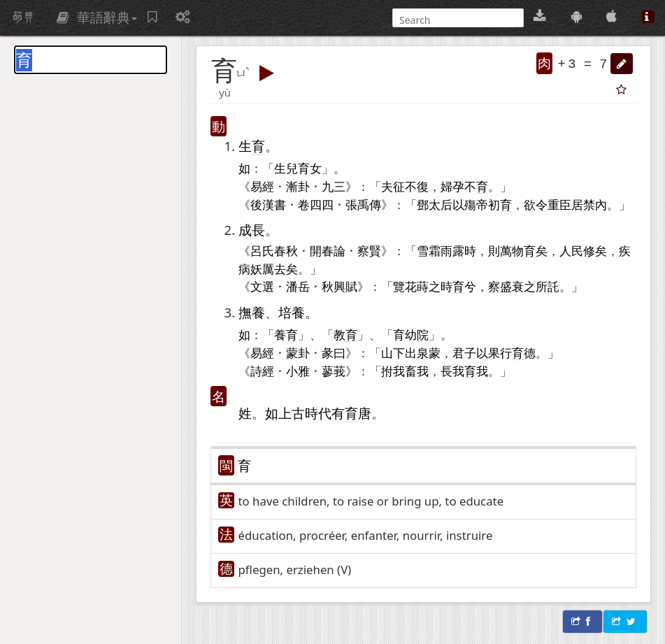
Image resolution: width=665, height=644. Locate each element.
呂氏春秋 (274, 250)
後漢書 (268, 204)
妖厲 (262, 269)
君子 (464, 352)
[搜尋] (457, 20)
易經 (262, 186)
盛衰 (512, 286)
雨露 (452, 250)
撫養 (252, 312)
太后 (441, 204)
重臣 (559, 204)
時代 (318, 413)
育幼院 (411, 334)
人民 (571, 250)
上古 (292, 413)
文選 (262, 286)
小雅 (298, 371)
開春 (322, 250)
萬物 (512, 250)
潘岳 (298, 286)
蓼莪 (334, 371)
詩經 (262, 371)
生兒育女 (298, 168)
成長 (252, 230)
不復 (417, 186)
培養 (292, 312)
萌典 (23, 17)
